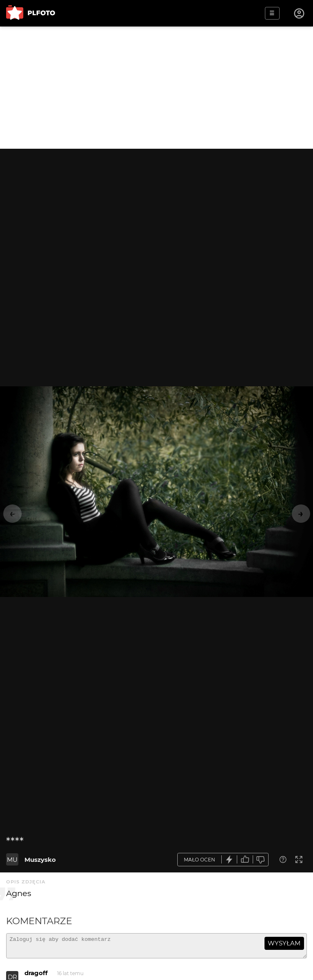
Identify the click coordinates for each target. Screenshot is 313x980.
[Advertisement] (156, 88)
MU (12, 860)
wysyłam (284, 943)
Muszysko (40, 860)
